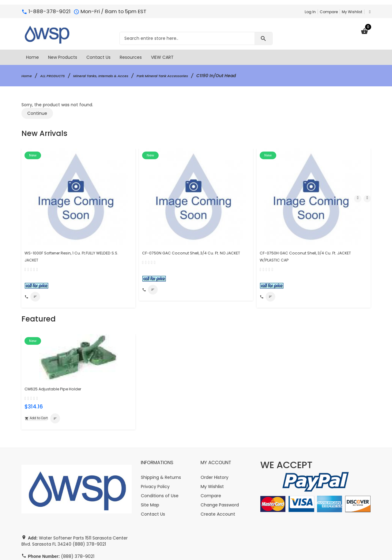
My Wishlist (352, 12)
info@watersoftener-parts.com (76, 525)
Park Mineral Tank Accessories (196, 76)
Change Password (220, 461)
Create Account (218, 471)
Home (28, 76)
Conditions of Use (160, 452)
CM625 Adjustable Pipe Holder (59, 343)
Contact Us (153, 471)
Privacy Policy (155, 443)
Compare (329, 12)
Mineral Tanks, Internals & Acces (118, 76)
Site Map (150, 461)
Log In (310, 12)
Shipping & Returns (161, 434)
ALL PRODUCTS (59, 76)
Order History (215, 434)
